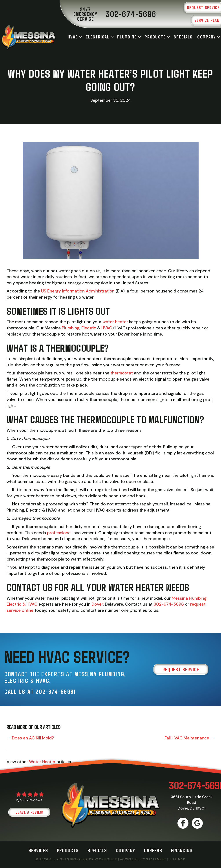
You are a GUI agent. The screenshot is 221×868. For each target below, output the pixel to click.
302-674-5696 (169, 604)
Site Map (177, 859)
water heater (115, 322)
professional (60, 533)
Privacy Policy (103, 859)
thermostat (122, 373)
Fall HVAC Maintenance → (189, 738)
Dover (97, 604)
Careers (153, 850)
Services (38, 850)
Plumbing (127, 37)
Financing (182, 850)
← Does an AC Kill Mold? (30, 738)
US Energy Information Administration (78, 291)
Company (206, 37)
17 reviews (34, 800)
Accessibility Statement (143, 859)
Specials (183, 37)
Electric (89, 328)
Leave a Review (29, 812)
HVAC (73, 37)
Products (155, 37)
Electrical (98, 37)
